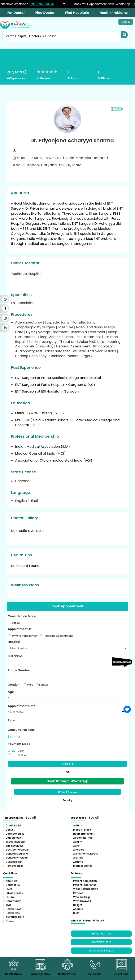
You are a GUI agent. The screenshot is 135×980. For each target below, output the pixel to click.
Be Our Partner (101, 933)
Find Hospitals (77, 13)
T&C (8, 905)
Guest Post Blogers (101, 950)
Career (10, 921)
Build (76, 913)
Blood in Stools (82, 829)
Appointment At (20, 629)
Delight (78, 905)
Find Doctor (45, 13)
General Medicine (17, 854)
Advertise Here (15, 917)
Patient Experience (85, 885)
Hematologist (14, 866)
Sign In (126, 22)
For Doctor (16, 13)
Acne (76, 846)
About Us (11, 881)
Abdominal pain (83, 838)
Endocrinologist (15, 842)
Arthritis (78, 858)
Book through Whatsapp (67, 781)
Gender (13, 685)
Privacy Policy (14, 893)
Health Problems (114, 13)
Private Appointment (25, 636)
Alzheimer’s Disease (86, 854)
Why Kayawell (82, 901)
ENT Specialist (14, 846)
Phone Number (19, 670)
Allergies (79, 850)
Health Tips (13, 913)
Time (11, 720)
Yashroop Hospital (26, 274)
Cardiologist (13, 825)
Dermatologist (15, 833)
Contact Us (13, 885)
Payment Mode (19, 744)
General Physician (17, 858)
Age (11, 692)
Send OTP (67, 764)
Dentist (10, 829)
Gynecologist (14, 862)
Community (13, 901)
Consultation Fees (21, 730)
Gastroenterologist (18, 850)
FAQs (9, 889)
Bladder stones (83, 866)
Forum (10, 897)
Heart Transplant (84, 833)
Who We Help (82, 897)
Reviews (78, 893)
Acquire (78, 909)
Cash (18, 751)
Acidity (77, 842)
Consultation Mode (22, 616)
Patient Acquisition (85, 881)
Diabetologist (14, 838)
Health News (14, 909)
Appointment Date (21, 706)
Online (19, 755)
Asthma (78, 825)
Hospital (14, 642)
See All (31, 818)
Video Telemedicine (86, 889)
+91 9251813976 (45, 4)
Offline (16, 623)
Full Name (15, 656)
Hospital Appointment (59, 636)
